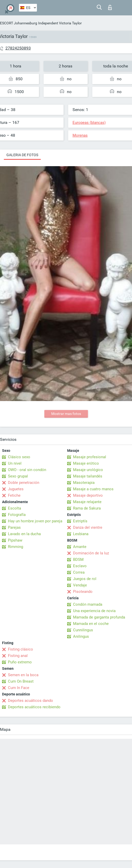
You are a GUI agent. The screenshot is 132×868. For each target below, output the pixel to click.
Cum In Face (19, 688)
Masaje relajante (87, 502)
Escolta (14, 508)
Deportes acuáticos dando (31, 701)
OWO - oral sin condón (27, 470)
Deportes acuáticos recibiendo (34, 707)
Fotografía (17, 515)
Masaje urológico (88, 470)
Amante (80, 547)
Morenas (80, 135)
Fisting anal (18, 656)
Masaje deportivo (88, 495)
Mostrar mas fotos (66, 414)
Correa (79, 572)
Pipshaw (15, 540)
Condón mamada (88, 604)
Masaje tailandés (88, 476)
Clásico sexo (19, 457)
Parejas (14, 527)
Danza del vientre (88, 527)
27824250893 (18, 48)
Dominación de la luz (91, 553)
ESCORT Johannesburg (19, 23)
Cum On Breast (21, 681)
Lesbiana (81, 534)
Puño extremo (20, 662)
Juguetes (16, 489)
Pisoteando (83, 592)
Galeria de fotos (22, 155)
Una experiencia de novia (94, 611)
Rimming (16, 547)
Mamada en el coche (91, 624)
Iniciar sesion (110, 7)
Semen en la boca (23, 675)
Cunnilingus (83, 630)
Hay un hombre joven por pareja (35, 521)
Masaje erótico (86, 463)
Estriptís (80, 521)
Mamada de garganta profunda (99, 617)
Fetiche (14, 495)
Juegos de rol (85, 579)
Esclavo (80, 566)
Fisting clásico (21, 649)
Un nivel (15, 463)
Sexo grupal (18, 476)
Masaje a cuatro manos (93, 489)
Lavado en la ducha (24, 534)
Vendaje (80, 585)
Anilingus (81, 636)
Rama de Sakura (87, 508)
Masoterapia (84, 483)
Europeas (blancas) (89, 123)
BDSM (78, 560)
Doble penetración (24, 483)
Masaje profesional (90, 457)
